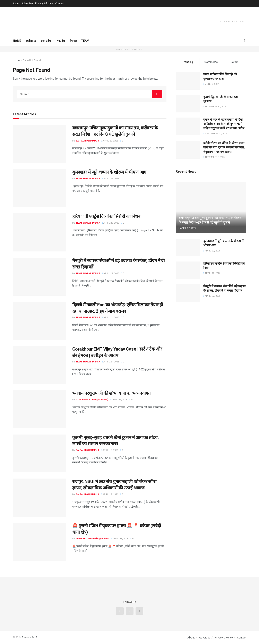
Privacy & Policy (44, 3)
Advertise (27, 3)
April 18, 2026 (120, 539)
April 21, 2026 (110, 317)
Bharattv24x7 (29, 637)
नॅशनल (73, 41)
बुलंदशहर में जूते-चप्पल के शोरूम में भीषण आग (109, 172)
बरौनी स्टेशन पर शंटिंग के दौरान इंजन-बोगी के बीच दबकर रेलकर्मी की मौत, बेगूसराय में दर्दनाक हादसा (224, 147)
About (16, 3)
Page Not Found (32, 60)
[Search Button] (157, 94)
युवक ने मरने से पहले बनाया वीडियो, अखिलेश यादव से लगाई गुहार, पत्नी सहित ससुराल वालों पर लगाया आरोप (224, 124)
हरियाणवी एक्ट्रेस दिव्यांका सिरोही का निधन (106, 216)
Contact (60, 3)
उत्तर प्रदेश (46, 41)
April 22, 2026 (110, 141)
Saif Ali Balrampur (87, 141)
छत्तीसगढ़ (31, 41)
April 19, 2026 (119, 400)
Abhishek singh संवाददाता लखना (92, 539)
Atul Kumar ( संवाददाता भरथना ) (92, 400)
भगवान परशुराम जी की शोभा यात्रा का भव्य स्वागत (111, 393)
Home (17, 41)
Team (85, 41)
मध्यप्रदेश (60, 41)
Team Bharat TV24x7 (88, 179)
